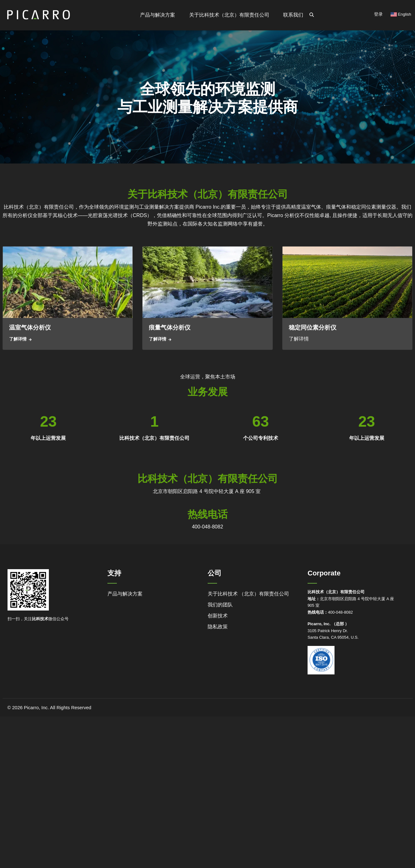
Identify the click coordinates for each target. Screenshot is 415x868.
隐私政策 (218, 627)
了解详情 (18, 339)
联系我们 (293, 15)
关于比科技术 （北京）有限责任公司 (248, 594)
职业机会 (198, 65)
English (401, 14)
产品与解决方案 (125, 594)
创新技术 (218, 616)
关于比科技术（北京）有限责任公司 (230, 15)
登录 (378, 14)
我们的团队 (220, 605)
